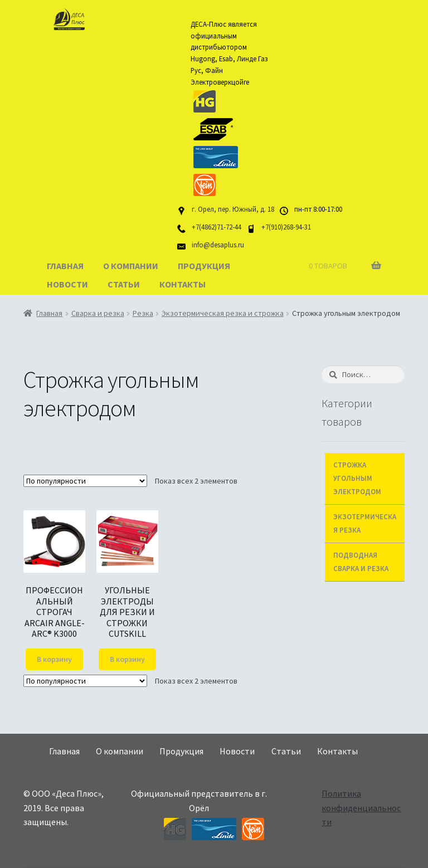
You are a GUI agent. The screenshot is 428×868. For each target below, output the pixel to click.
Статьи (124, 284)
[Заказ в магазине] (85, 481)
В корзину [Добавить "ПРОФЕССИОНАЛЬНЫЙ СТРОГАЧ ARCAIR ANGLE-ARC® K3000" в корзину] (54, 659)
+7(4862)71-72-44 (217, 227)
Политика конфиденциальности (361, 808)
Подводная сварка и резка (361, 562)
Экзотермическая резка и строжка (223, 313)
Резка (143, 313)
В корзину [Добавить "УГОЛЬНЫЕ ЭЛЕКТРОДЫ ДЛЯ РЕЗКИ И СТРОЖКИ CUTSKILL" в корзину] (127, 659)
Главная (65, 266)
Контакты (183, 284)
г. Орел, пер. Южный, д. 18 (233, 209)
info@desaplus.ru (218, 245)
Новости (67, 284)
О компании (131, 266)
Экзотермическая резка (365, 523)
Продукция (204, 266)
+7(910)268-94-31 (286, 227)
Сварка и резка (98, 313)
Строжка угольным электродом (357, 478)
